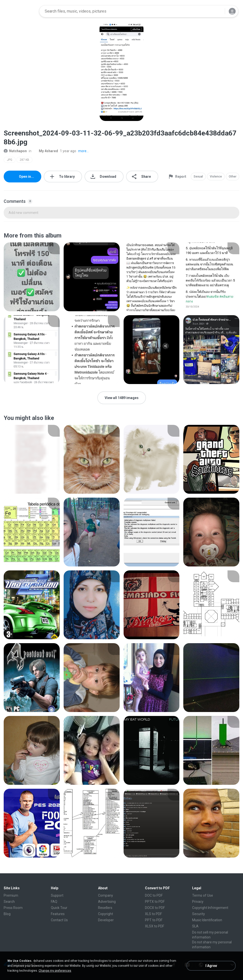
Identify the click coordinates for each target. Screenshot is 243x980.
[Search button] (218, 11)
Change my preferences (55, 971)
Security (199, 914)
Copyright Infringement (210, 908)
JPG (10, 160)
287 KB (24, 160)
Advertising (107, 902)
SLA (195, 926)
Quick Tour (59, 908)
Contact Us (59, 920)
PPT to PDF (154, 920)
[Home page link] (20, 11)
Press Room (13, 908)
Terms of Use (203, 895)
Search (9, 902)
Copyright (106, 914)
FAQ (54, 902)
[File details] (32, 277)
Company (106, 895)
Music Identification (207, 920)
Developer (106, 920)
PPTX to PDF (155, 902)
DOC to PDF (154, 895)
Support (57, 895)
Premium (11, 895)
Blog (7, 914)
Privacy (198, 902)
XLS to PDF (153, 914)
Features (58, 914)
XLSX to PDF (155, 926)
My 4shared (46, 151)
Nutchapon (15, 151)
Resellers (105, 908)
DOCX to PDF (155, 908)
